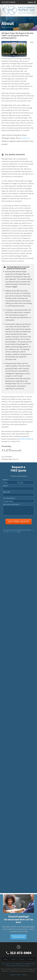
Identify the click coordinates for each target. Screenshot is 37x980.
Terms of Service (13, 532)
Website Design (15, 975)
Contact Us (18, 937)
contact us (26, 138)
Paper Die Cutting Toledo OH (10, 969)
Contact (31, 959)
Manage (24, 975)
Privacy (22, 959)
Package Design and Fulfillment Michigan (22, 971)
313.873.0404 (8, 2)
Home (6, 959)
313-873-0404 (21, 953)
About (14, 959)
